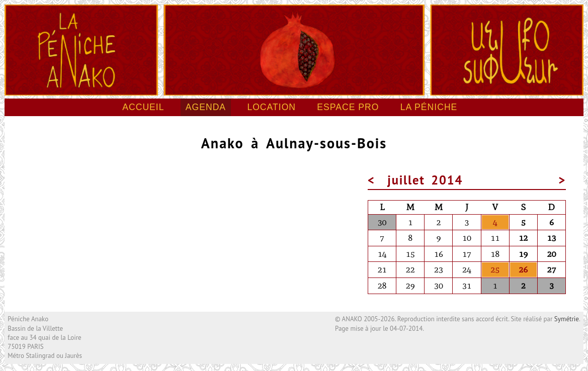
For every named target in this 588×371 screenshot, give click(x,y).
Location (271, 107)
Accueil (143, 107)
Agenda (206, 107)
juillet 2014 (425, 180)
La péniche (429, 107)
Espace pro (348, 107)
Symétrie (567, 319)
